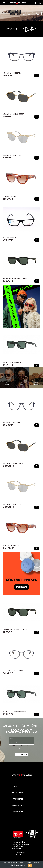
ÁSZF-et (14, 746)
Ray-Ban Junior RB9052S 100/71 (14, 363)
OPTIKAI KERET (17, 799)
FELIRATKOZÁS (21, 755)
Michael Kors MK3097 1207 (13, 73)
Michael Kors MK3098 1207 (13, 671)
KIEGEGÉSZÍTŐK (18, 811)
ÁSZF (24, 844)
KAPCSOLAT (16, 844)
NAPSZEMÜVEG (17, 793)
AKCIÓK (14, 787)
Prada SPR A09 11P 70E (11, 196)
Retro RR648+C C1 (10, 237)
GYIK (29, 844)
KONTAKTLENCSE (18, 805)
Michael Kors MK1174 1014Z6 (13, 155)
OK (30, 865)
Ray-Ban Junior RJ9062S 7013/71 (15, 278)
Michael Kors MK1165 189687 (13, 114)
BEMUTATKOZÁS (18, 842)
